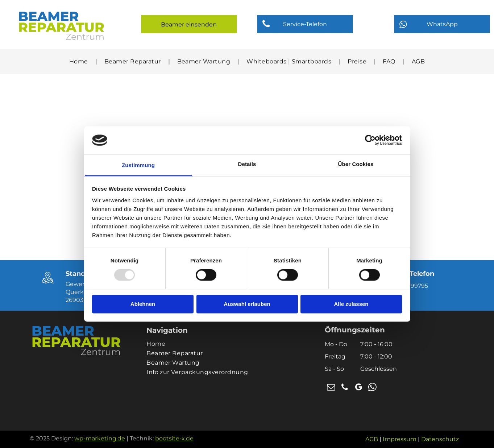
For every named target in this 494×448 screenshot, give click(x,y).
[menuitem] (80, 61)
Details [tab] (247, 164)
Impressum (400, 439)
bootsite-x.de (174, 438)
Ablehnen (143, 304)
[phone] (345, 388)
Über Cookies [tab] (356, 164)
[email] (331, 388)
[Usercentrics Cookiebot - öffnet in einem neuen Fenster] (370, 140)
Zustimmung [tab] (138, 165)
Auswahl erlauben (247, 304)
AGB (372, 439)
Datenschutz (440, 439)
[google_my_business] (358, 388)
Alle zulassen (351, 304)
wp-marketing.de (100, 438)
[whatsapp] (372, 388)
